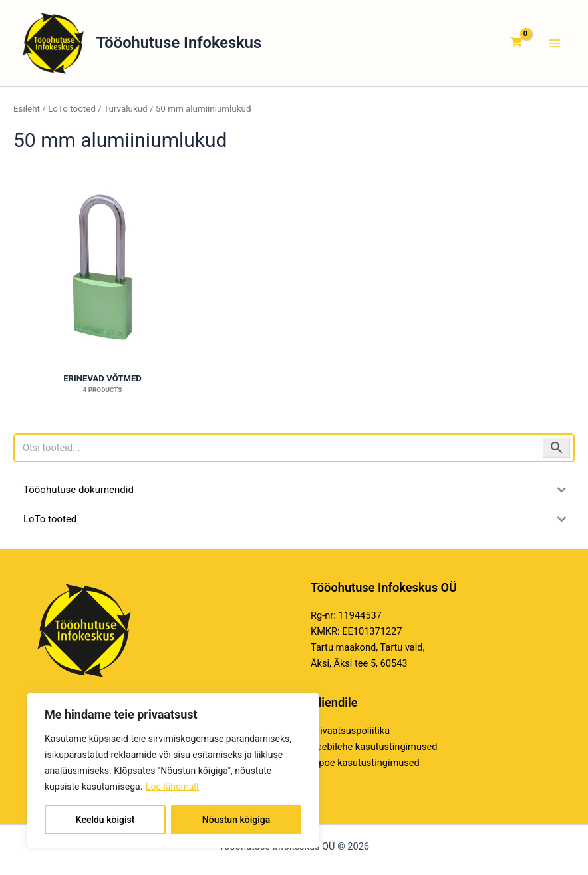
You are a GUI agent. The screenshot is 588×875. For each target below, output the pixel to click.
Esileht (27, 109)
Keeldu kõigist (105, 820)
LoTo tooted (72, 109)
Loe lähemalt (172, 787)
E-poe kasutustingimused (365, 763)
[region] (173, 771)
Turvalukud (126, 109)
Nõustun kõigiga (236, 820)
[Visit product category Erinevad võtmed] (102, 267)
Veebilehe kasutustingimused (374, 747)
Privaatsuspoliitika (350, 731)
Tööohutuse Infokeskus (179, 43)
